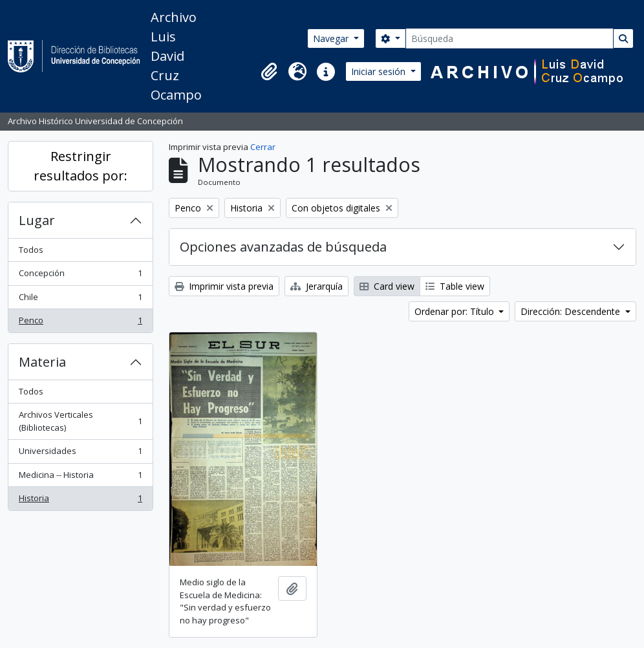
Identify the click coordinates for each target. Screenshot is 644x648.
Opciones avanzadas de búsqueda (283, 247)
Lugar (37, 220)
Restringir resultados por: (80, 166)
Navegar (332, 38)
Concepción (80, 276)
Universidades (80, 454)
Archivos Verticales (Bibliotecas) (80, 421)
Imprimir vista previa (224, 286)
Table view (455, 286)
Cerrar (263, 147)
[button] (269, 72)
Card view (387, 286)
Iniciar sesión (380, 71)
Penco (80, 323)
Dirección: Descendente (572, 311)
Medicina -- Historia (80, 478)
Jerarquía (317, 286)
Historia (80, 501)
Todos (31, 250)
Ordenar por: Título (456, 311)
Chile (80, 300)
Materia (42, 362)
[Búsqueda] (510, 38)
